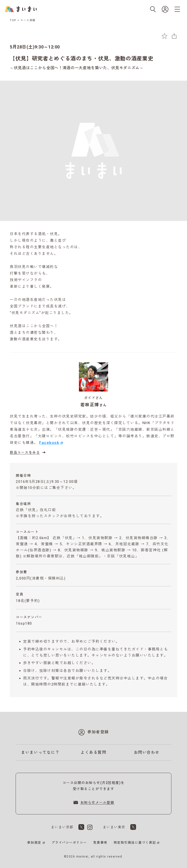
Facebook (49, 443)
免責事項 (100, 843)
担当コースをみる (28, 452)
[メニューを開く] (177, 9)
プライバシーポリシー (69, 843)
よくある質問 (93, 752)
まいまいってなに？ (40, 752)
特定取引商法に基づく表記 (135, 843)
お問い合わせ (147, 752)
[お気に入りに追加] (164, 36)
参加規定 (34, 843)
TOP (13, 20)
